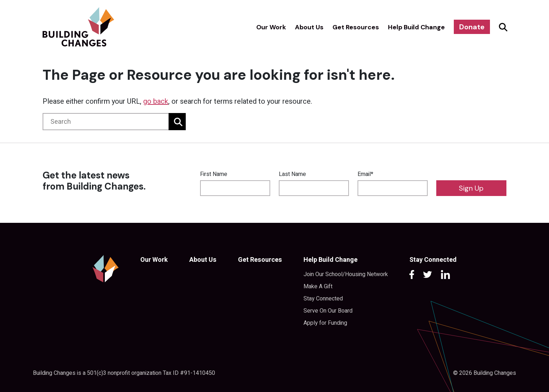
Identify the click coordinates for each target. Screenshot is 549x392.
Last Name (292, 174)
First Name (214, 174)
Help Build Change (416, 27)
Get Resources (356, 27)
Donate (472, 27)
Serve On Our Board (328, 311)
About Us (309, 27)
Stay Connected (323, 299)
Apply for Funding (325, 323)
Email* (365, 174)
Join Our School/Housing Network (346, 274)
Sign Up (471, 188)
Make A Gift (318, 286)
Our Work (271, 27)
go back (156, 101)
